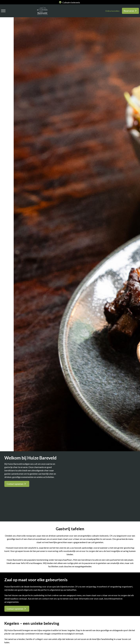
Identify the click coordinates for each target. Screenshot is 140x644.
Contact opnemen (15, 484)
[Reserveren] (130, 11)
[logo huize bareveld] (42, 16)
